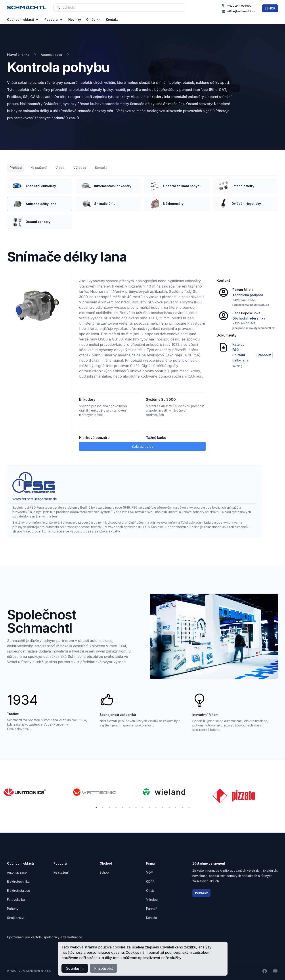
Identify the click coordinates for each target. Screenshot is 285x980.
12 (169, 808)
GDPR (150, 881)
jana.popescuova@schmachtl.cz (253, 328)
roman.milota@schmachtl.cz (251, 305)
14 (182, 808)
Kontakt (101, 168)
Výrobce (80, 168)
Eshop (104, 872)
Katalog (237, 366)
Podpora (54, 20)
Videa (60, 168)
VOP (149, 872)
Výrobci (152, 900)
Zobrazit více (142, 446)
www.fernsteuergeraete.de (35, 499)
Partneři (152, 909)
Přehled (16, 168)
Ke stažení (39, 168)
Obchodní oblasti (23, 20)
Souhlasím (75, 968)
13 (176, 808)
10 (156, 808)
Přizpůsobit (103, 968)
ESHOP (270, 8)
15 (189, 808)
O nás (93, 20)
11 (163, 808)
